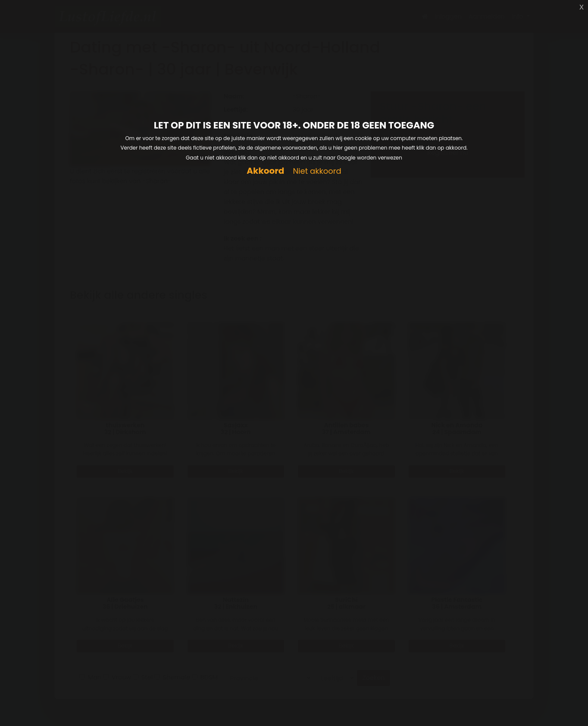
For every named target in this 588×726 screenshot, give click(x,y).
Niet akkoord (317, 171)
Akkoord (265, 171)
